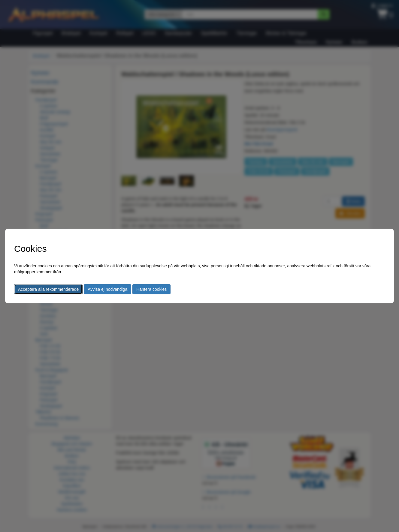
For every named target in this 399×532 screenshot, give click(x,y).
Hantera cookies (151, 289)
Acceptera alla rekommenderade (48, 289)
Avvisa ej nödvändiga (107, 289)
